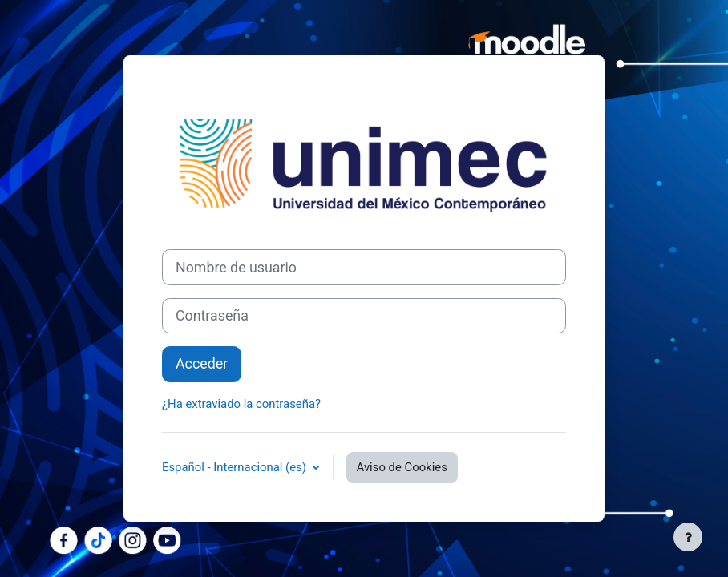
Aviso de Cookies (402, 467)
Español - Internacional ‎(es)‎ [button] (236, 467)
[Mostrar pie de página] (688, 537)
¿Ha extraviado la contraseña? (241, 404)
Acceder (202, 363)
